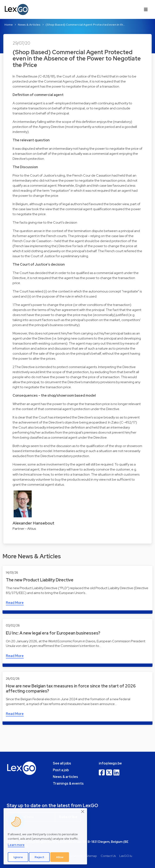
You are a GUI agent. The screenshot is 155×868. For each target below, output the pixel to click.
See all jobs (62, 763)
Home (9, 25)
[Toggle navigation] (146, 9)
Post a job (61, 770)
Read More (15, 603)
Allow (60, 857)
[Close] (83, 812)
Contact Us (108, 856)
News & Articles (29, 25)
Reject (39, 857)
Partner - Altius (24, 529)
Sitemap (91, 856)
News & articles (65, 777)
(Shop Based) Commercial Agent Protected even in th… (85, 25)
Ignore (18, 857)
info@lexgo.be (110, 763)
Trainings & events (68, 783)
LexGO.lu (126, 856)
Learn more (16, 845)
